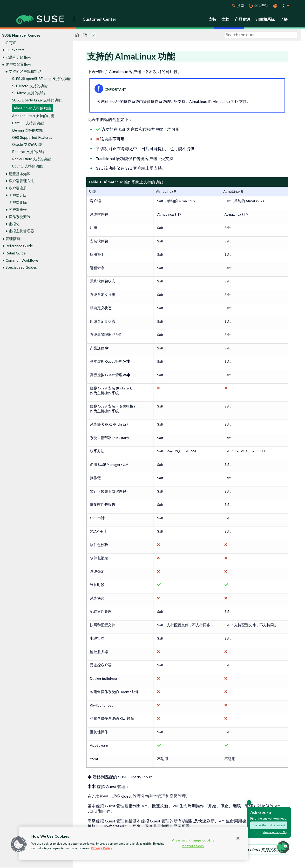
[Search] (261, 35)
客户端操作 (18, 210)
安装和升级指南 (18, 57)
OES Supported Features (32, 137)
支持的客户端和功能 (25, 71)
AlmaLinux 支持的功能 (32, 108)
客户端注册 (18, 188)
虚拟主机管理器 (21, 231)
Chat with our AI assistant (269, 825)
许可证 (11, 43)
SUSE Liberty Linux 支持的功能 (37, 100)
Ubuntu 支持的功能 (27, 166)
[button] (19, 844)
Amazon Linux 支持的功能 (33, 116)
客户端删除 (18, 203)
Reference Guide (19, 246)
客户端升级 (18, 195)
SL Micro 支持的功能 (29, 93)
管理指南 (13, 239)
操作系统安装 (20, 217)
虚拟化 (14, 224)
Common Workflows (22, 260)
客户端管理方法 (21, 181)
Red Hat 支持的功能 (28, 152)
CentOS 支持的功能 (28, 123)
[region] (134, 843)
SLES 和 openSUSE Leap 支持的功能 (41, 79)
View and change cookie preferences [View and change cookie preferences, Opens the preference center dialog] (193, 843)
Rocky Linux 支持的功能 (31, 159)
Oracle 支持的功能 (27, 145)
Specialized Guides (21, 268)
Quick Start (15, 50)
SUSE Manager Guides (21, 35)
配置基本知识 (20, 174)
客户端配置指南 (18, 64)
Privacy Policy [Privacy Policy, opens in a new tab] (102, 848)
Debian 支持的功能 (27, 130)
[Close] (238, 838)
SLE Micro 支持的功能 (30, 86)
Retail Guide (16, 253)
